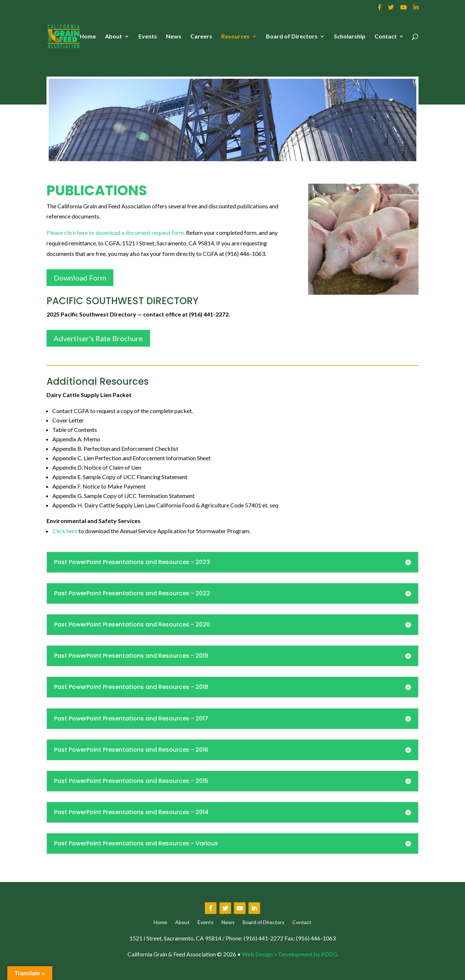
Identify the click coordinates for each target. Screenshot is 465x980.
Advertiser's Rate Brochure (98, 338)
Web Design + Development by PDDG (290, 954)
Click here (65, 531)
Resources (235, 37)
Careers (201, 37)
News (174, 37)
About (114, 37)
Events (148, 37)
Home (88, 37)
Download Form (80, 278)
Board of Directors (292, 37)
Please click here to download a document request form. (116, 232)
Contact (386, 37)
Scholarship (350, 37)
